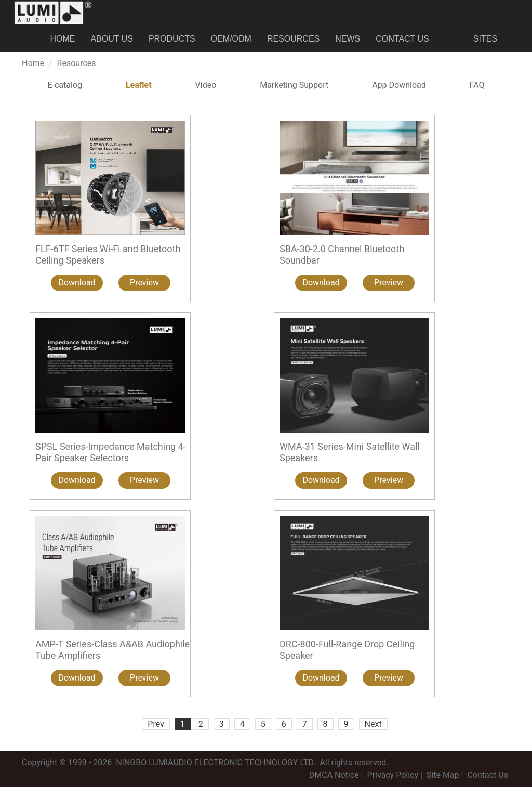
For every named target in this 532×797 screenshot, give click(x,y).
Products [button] (172, 44)
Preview (144, 293)
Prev (156, 734)
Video (206, 95)
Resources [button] (293, 44)
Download (77, 293)
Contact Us (402, 44)
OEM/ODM (231, 44)
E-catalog (65, 95)
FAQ (477, 95)
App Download (399, 95)
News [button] (348, 44)
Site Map (443, 785)
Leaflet (139, 95)
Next (373, 734)
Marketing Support (294, 95)
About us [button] (112, 44)
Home (62, 44)
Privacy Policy (393, 785)
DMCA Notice (334, 785)
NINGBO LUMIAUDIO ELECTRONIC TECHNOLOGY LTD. (216, 773)
